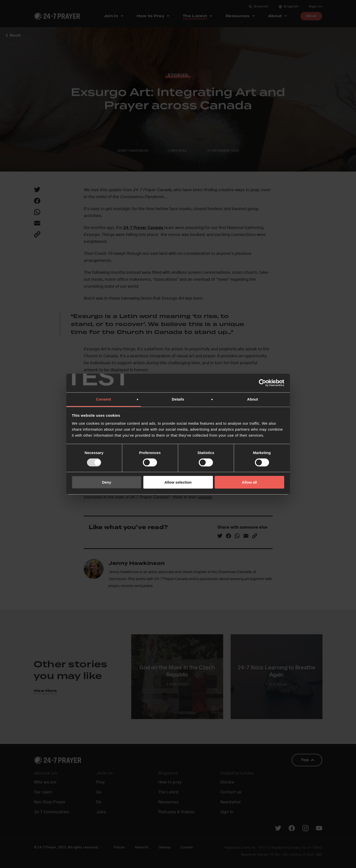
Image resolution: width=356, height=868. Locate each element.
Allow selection (178, 482)
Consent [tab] (103, 399)
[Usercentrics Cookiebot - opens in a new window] (262, 383)
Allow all (250, 482)
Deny (107, 482)
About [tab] (253, 399)
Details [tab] (178, 399)
